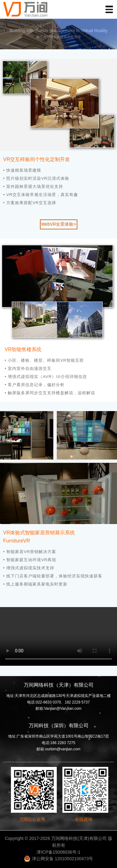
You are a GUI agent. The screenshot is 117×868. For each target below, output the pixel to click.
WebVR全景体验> (58, 224)
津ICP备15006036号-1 (58, 852)
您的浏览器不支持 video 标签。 (58, 636)
